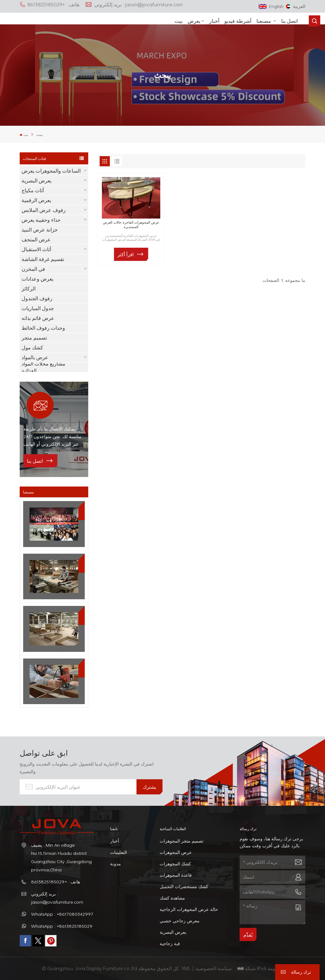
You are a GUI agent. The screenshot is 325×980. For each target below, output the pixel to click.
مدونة (116, 864)
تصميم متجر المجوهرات (182, 841)
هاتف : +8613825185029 (50, 4)
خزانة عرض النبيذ (40, 230)
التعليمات (119, 852)
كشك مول (32, 347)
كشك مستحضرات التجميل (184, 886)
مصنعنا (264, 21)
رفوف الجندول (37, 298)
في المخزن (33, 269)
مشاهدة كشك (172, 898)
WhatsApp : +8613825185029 (62, 926)
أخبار (214, 21)
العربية (296, 6)
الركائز (29, 289)
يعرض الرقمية (36, 200)
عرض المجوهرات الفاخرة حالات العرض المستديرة (131, 225)
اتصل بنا (289, 21)
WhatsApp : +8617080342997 (62, 914)
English (271, 6)
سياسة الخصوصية (214, 968)
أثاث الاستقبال (36, 249)
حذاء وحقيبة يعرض (41, 220)
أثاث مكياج (33, 190)
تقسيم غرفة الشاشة (43, 259)
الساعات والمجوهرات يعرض (51, 171)
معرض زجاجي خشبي (180, 921)
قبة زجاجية (170, 943)
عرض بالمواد (35, 357)
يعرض (194, 21)
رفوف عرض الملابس (44, 210)
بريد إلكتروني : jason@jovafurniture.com (134, 4)
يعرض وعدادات (37, 279)
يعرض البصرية (36, 181)
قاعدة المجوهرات (176, 875)
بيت (179, 21)
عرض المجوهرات (176, 852)
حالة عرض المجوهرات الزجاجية (189, 909)
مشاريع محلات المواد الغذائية (43, 367)
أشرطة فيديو (238, 21)
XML (186, 968)
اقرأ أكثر (126, 254)
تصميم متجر (34, 338)
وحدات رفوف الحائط (43, 328)
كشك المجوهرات (175, 864)
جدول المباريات (38, 308)
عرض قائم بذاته (38, 318)
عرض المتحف (36, 239)
